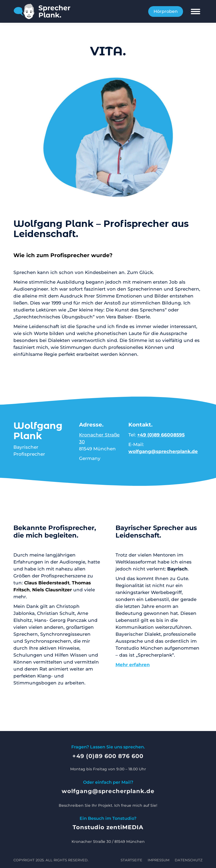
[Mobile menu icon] (195, 12)
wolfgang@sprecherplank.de (163, 451)
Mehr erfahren (133, 665)
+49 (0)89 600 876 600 (108, 756)
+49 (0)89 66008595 (161, 435)
